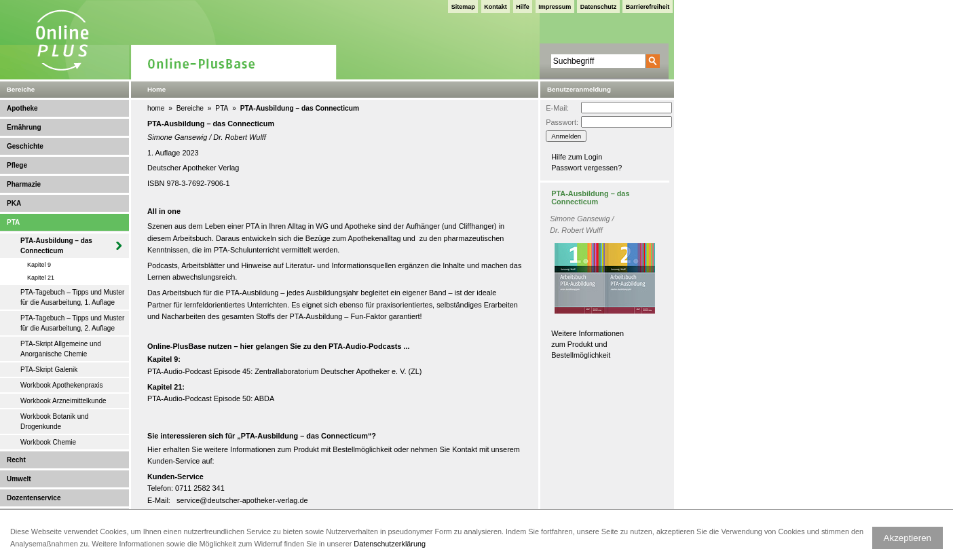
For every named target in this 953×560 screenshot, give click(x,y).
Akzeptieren (908, 538)
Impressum (555, 7)
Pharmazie (24, 184)
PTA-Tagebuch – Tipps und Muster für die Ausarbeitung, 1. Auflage (72, 297)
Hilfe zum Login (577, 157)
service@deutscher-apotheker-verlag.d (240, 500)
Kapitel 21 (41, 278)
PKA (14, 203)
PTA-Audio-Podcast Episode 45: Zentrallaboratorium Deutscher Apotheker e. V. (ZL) (284, 371)
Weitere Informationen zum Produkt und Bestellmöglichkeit (587, 344)
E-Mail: (557, 108)
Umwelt (19, 479)
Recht (16, 460)
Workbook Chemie (48, 442)
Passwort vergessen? (586, 168)
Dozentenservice (34, 498)
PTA (13, 222)
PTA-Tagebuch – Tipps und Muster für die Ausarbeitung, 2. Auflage (72, 323)
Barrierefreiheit (648, 7)
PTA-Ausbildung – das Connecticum (56, 246)
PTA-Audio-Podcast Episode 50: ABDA (211, 398)
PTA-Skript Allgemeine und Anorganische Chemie (61, 349)
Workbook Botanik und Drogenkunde (54, 422)
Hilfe (523, 7)
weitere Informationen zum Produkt (262, 449)
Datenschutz (599, 7)
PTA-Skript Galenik (49, 370)
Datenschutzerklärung (390, 544)
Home (156, 89)
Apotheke (22, 108)
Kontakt (496, 7)
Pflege (17, 165)
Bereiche (190, 108)
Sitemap (463, 7)
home (156, 108)
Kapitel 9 (39, 265)
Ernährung (24, 127)
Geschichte (25, 146)
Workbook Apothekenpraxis (62, 385)
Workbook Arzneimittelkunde (63, 401)
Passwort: (562, 122)
